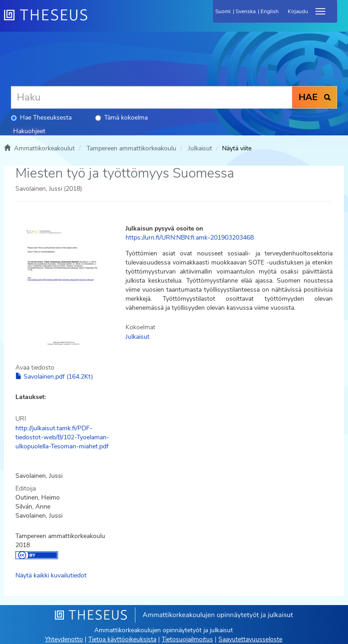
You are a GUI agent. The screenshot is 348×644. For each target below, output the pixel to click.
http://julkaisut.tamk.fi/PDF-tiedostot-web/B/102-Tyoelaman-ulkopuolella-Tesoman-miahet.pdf (62, 437)
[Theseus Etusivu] (95, 20)
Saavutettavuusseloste (250, 639)
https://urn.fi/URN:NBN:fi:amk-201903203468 (190, 238)
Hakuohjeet (29, 131)
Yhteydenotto (64, 639)
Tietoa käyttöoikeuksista (122, 639)
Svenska (246, 11)
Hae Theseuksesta (41, 118)
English (270, 11)
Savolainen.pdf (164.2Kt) (54, 377)
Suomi (223, 11)
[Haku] (152, 97)
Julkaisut (200, 148)
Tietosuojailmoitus (187, 639)
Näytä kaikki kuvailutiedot (51, 575)
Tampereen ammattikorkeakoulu (131, 148)
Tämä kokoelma (121, 118)
